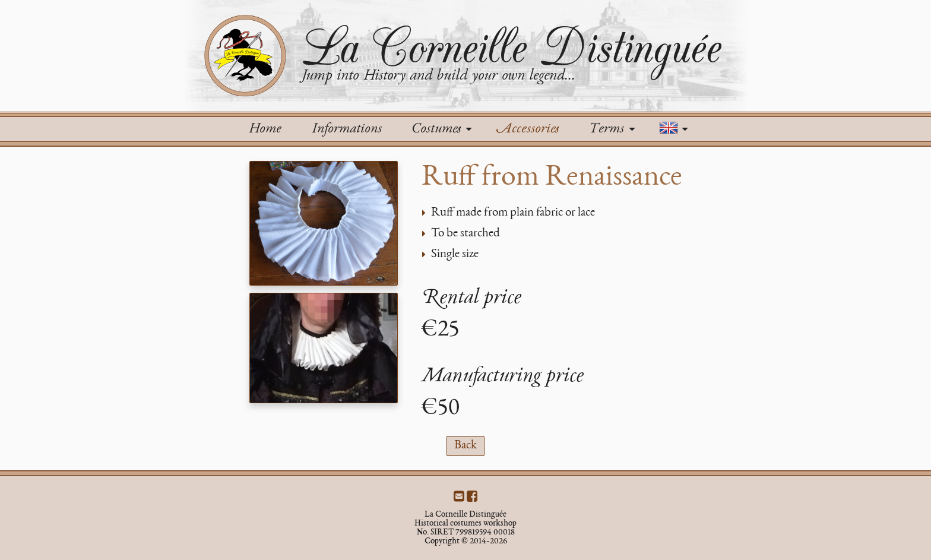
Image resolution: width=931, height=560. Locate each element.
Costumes (441, 129)
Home (265, 129)
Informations (346, 129)
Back (465, 446)
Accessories (528, 129)
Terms (612, 129)
